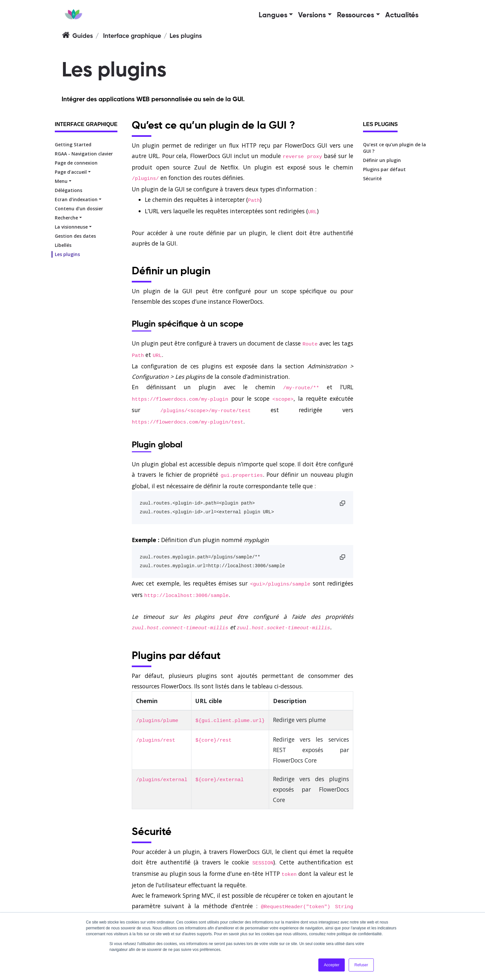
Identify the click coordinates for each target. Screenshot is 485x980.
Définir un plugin (382, 160)
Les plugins (67, 254)
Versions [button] (312, 15)
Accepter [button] (332, 965)
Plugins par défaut (384, 169)
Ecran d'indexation (76, 199)
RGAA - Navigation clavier (84, 154)
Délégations (68, 190)
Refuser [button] (361, 965)
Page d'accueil (71, 172)
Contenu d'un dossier (79, 209)
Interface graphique (132, 36)
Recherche (66, 218)
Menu (61, 181)
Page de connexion (76, 163)
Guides (83, 36)
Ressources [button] (356, 15)
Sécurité (372, 178)
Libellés (63, 245)
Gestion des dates (75, 236)
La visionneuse (71, 227)
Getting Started (73, 145)
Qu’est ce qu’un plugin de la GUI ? (394, 148)
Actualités (402, 15)
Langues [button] (273, 15)
